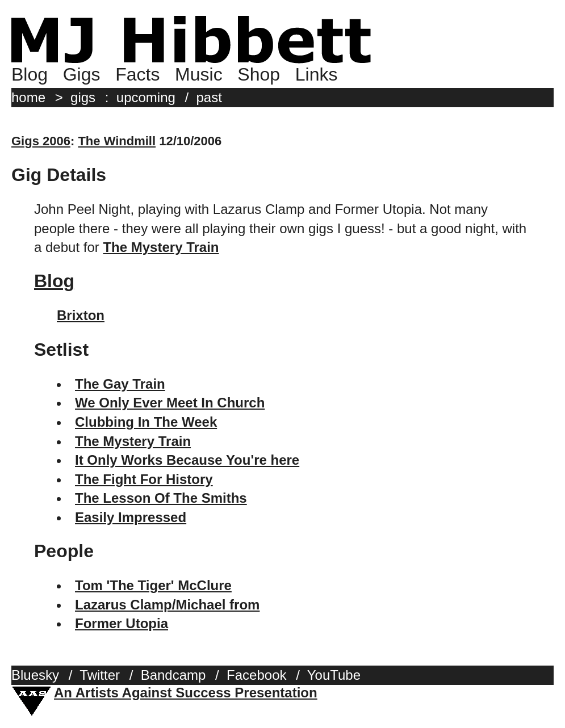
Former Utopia (122, 623)
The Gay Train (120, 384)
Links (317, 74)
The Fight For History (144, 479)
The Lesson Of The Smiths (161, 498)
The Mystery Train (133, 441)
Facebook (256, 675)
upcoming (146, 97)
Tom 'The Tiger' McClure (153, 585)
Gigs (82, 74)
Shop (259, 74)
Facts (137, 74)
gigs (83, 97)
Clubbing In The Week (146, 422)
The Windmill (117, 141)
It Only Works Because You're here (187, 460)
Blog (30, 74)
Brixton (81, 315)
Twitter (100, 675)
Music (199, 74)
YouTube (334, 675)
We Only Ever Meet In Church (170, 403)
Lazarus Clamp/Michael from (167, 605)
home (28, 97)
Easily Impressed (131, 517)
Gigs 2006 (41, 141)
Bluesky (35, 675)
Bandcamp (173, 675)
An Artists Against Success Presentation (186, 693)
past (209, 97)
